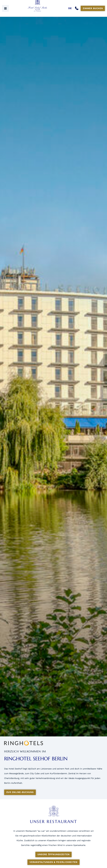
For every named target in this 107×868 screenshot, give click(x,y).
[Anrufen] (77, 8)
